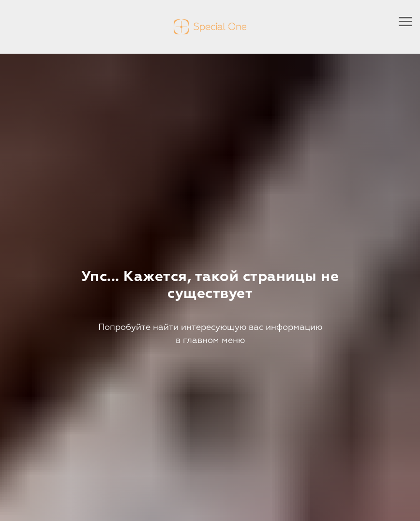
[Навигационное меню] (405, 22)
